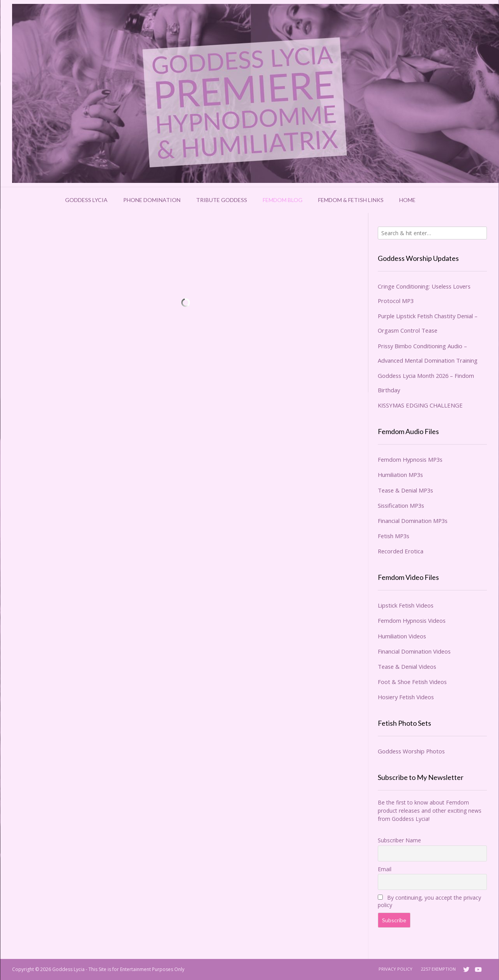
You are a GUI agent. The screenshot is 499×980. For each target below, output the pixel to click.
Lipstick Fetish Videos (406, 605)
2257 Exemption (438, 969)
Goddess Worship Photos (411, 751)
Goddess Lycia (86, 200)
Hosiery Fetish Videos (406, 697)
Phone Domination (152, 200)
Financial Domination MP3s (413, 521)
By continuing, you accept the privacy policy (429, 901)
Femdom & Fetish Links (351, 200)
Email (385, 869)
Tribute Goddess (222, 200)
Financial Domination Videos (414, 651)
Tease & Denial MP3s (405, 490)
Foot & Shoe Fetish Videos (412, 682)
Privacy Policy (395, 969)
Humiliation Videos (402, 636)
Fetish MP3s (394, 536)
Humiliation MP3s (400, 475)
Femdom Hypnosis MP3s (410, 459)
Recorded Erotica (401, 551)
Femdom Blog (283, 200)
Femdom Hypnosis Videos (412, 620)
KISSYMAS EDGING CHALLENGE (420, 405)
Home (407, 200)
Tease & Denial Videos (407, 666)
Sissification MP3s (401, 505)
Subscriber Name (399, 840)
